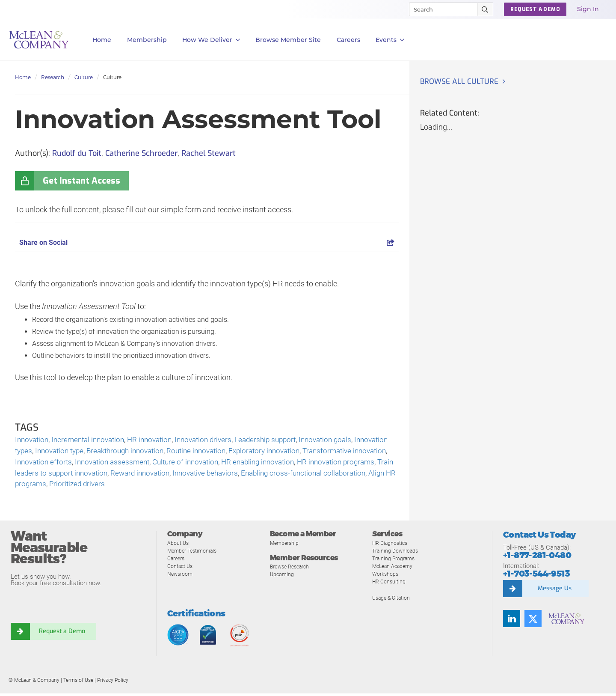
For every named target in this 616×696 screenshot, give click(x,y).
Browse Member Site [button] (288, 40)
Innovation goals (344, 440)
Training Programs (395, 561)
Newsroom (181, 576)
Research (53, 77)
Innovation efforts (137, 463)
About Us (178, 546)
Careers (177, 561)
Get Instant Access (81, 181)
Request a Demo (62, 634)
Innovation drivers (215, 440)
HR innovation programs (95, 475)
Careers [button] (348, 40)
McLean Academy (394, 569)
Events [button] (390, 40)
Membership (147, 40)
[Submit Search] (485, 9)
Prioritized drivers (244, 486)
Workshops (386, 576)
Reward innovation (290, 475)
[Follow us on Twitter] (533, 621)
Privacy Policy (113, 683)
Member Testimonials (194, 553)
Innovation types (43, 452)
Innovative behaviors (359, 475)
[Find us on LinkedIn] (512, 621)
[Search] (439, 9)
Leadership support (280, 440)
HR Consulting (389, 584)
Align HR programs (181, 486)
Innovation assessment (209, 463)
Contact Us (181, 569)
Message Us (554, 591)
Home (102, 40)
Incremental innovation (93, 440)
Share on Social (207, 242)
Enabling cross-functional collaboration (80, 486)
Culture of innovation (287, 463)
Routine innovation (247, 452)
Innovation (33, 440)
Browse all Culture (461, 82)
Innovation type (100, 452)
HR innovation (158, 440)
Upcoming (283, 577)
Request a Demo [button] (535, 9)
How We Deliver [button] (211, 40)
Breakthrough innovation (171, 452)
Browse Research (291, 569)
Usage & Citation (392, 600)
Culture (84, 77)
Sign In (588, 9)
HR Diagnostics (391, 546)
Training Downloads (396, 553)
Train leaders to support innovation (197, 475)
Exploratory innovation (319, 452)
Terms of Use (78, 683)
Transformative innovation (59, 463)
